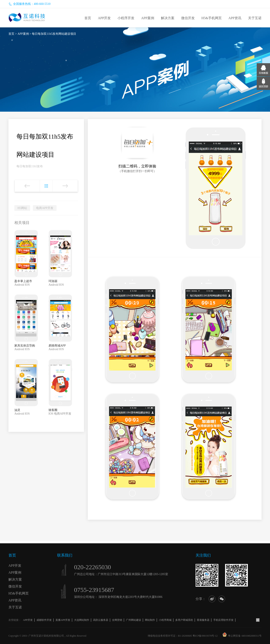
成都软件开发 (44, 620)
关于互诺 (255, 18)
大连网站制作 (82, 620)
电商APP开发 (45, 208)
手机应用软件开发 (223, 620)
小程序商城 (165, 620)
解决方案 (168, 18)
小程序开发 (126, 18)
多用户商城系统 (184, 620)
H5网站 (22, 208)
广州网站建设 (134, 620)
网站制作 (150, 620)
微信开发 (188, 18)
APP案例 (148, 18)
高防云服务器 (101, 620)
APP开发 (104, 18)
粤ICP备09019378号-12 (205, 636)
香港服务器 (203, 620)
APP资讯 (235, 18)
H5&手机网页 (212, 18)
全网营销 (117, 620)
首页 (88, 18)
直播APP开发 (63, 620)
